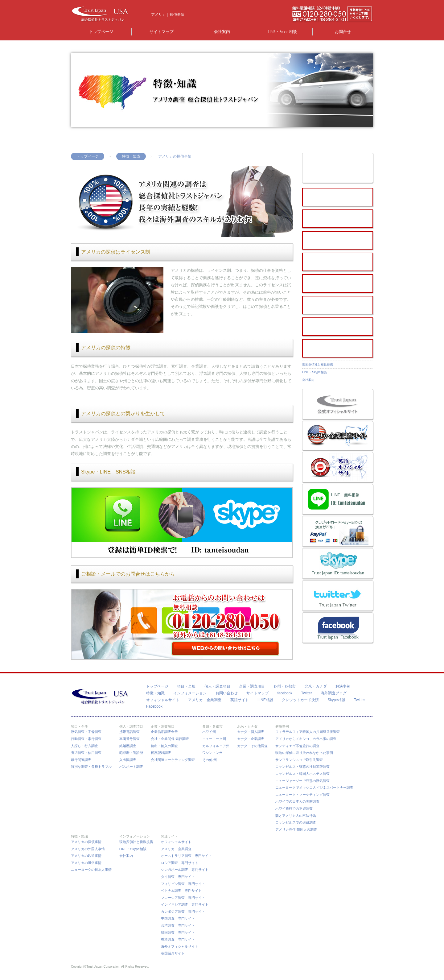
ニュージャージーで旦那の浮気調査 (302, 781)
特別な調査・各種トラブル (91, 767)
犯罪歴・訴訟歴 (131, 753)
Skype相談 (336, 700)
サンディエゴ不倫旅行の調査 (297, 746)
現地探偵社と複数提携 (318, 364)
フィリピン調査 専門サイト (183, 884)
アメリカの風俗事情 (86, 863)
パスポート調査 (131, 767)
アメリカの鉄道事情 (86, 856)
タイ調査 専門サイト (178, 877)
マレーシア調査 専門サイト (183, 898)
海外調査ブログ (334, 693)
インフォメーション (190, 693)
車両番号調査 (129, 739)
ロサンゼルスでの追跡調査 (296, 822)
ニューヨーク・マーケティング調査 (302, 795)
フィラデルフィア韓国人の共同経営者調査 (308, 732)
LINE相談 (265, 700)
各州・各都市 (285, 686)
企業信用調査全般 (164, 732)
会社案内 (222, 32)
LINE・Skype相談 (282, 32)
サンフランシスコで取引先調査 (299, 760)
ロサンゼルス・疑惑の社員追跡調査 (302, 767)
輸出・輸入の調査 (164, 746)
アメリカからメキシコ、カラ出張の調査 (306, 739)
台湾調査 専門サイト (178, 925)
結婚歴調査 (128, 746)
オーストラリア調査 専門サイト (186, 856)
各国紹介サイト (173, 953)
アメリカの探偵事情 (86, 842)
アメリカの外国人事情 (88, 849)
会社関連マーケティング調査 (173, 760)
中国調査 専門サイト (178, 918)
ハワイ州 (209, 732)
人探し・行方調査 (84, 746)
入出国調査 (128, 760)
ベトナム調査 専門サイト (181, 891)
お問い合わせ (227, 693)
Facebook (154, 706)
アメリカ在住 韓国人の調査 (296, 829)
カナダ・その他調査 (252, 746)
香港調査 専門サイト (178, 939)
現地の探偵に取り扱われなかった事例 (304, 753)
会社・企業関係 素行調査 (170, 739)
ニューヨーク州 (214, 739)
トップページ (101, 32)
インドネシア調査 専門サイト (185, 904)
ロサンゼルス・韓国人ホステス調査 (302, 774)
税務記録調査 (161, 753)
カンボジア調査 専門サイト (183, 912)
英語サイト (240, 700)
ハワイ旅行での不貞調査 (294, 808)
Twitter (306, 693)
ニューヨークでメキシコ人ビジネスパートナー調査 (314, 788)
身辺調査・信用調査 (86, 753)
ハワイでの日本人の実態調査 (297, 801)
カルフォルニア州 (216, 746)
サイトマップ (162, 32)
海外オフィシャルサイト (180, 946)
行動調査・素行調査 (86, 739)
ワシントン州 (212, 753)
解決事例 (343, 686)
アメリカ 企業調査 (205, 700)
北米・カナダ (316, 686)
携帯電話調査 (129, 732)
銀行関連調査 (81, 760)
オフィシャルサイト (163, 700)
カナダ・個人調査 (251, 732)
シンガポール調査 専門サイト (185, 870)
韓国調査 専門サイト (178, 932)
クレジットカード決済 (300, 700)
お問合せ (343, 32)
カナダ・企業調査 (251, 739)
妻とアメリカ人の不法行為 (296, 816)
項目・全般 (186, 686)
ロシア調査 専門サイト (180, 863)
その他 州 (210, 760)
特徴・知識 (131, 156)
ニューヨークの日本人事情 (91, 870)
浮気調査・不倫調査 (86, 732)
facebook (285, 693)
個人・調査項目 (217, 686)
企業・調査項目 (252, 686)
